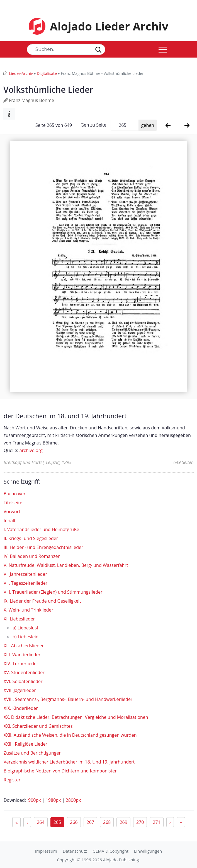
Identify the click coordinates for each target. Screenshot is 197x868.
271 (156, 822)
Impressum (46, 851)
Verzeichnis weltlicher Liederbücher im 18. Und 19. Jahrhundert (69, 762)
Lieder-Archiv (21, 73)
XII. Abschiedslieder (24, 646)
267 (90, 822)
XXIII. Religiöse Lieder (25, 744)
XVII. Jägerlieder (20, 690)
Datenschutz (75, 851)
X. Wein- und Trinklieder (28, 610)
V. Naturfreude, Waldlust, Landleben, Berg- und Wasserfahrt (66, 565)
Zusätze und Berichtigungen (33, 753)
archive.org (31, 450)
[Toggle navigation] (163, 49)
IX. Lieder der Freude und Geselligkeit (42, 601)
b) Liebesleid (25, 637)
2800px (73, 800)
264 (41, 822)
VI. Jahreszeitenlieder (25, 574)
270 (140, 822)
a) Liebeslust (25, 628)
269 (123, 822)
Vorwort (12, 512)
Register (12, 780)
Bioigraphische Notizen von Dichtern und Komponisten (61, 771)
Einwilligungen (148, 851)
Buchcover (14, 494)
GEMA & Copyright (110, 851)
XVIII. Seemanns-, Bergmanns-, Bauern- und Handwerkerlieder (68, 699)
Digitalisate (47, 73)
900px (35, 800)
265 (57, 822)
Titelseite (13, 503)
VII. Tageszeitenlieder (25, 583)
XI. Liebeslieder (19, 619)
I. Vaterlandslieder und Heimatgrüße (41, 529)
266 (74, 822)
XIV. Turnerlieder (21, 664)
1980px (54, 800)
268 (107, 822)
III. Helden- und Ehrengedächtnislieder (43, 547)
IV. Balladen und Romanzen (32, 556)
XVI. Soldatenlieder (23, 681)
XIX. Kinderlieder (21, 708)
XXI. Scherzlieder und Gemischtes (38, 726)
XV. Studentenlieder (24, 672)
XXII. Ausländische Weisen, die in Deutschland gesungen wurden (70, 735)
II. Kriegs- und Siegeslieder (31, 538)
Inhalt (10, 520)
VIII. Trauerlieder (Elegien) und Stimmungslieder (53, 592)
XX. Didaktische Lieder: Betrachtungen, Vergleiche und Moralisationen (76, 717)
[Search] (66, 49)
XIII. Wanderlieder (22, 655)
